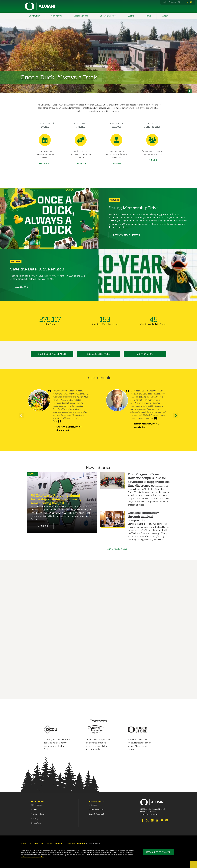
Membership (57, 16)
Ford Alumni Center (38, 814)
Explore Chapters (99, 354)
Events (131, 16)
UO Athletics (35, 810)
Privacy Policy (39, 843)
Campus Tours (36, 823)
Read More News (118, 549)
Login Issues (93, 805)
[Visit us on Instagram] (157, 821)
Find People (59, 843)
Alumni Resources (97, 801)
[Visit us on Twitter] (147, 821)
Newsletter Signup (158, 852)
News (148, 16)
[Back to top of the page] (194, 865)
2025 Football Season (52, 354)
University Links (38, 801)
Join (165, 2)
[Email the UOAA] (167, 821)
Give (180, 2)
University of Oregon (77, 843)
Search (186, 2)
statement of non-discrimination (32, 857)
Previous (21, 417)
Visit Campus (145, 354)
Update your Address (96, 810)
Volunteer (172, 2)
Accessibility (26, 843)
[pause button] (190, 91)
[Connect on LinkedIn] (152, 821)
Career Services (81, 16)
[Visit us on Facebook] (143, 821)
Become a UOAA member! (127, 235)
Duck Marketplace (108, 16)
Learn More (21, 287)
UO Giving (34, 819)
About (165, 16)
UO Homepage (36, 805)
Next (176, 417)
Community (34, 16)
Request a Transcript (96, 814)
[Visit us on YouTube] (162, 821)
